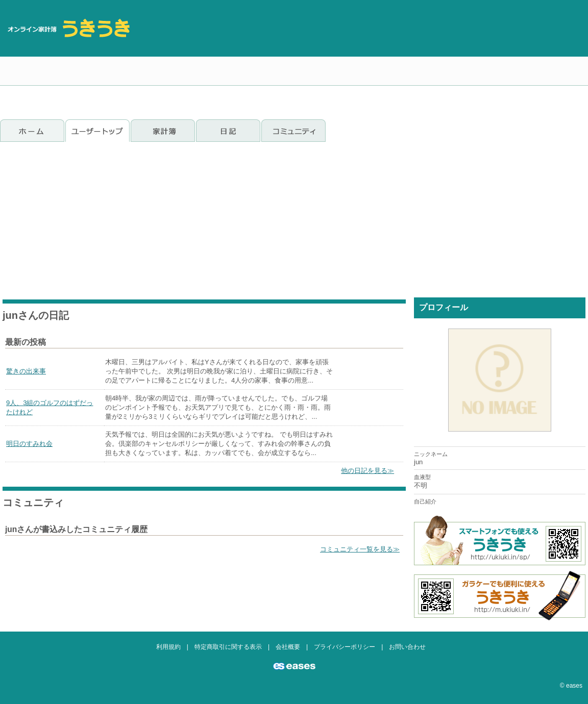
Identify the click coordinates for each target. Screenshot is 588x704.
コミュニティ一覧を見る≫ (360, 549)
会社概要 (288, 647)
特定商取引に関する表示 (228, 647)
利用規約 (168, 647)
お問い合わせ (407, 647)
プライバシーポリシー (345, 647)
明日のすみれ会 (29, 444)
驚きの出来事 (26, 371)
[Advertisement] (528, 56)
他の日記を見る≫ (367, 471)
